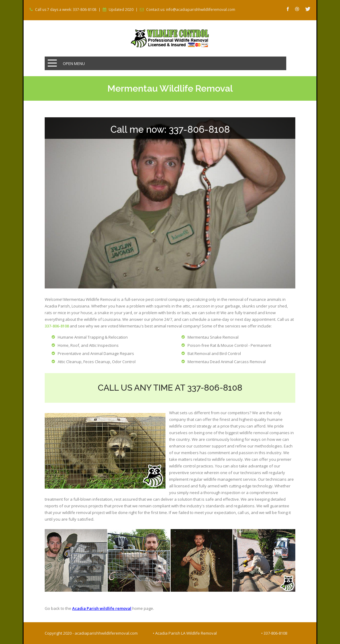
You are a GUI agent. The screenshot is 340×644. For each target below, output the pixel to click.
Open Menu (74, 63)
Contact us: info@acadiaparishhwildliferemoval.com (191, 10)
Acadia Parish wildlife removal (102, 608)
